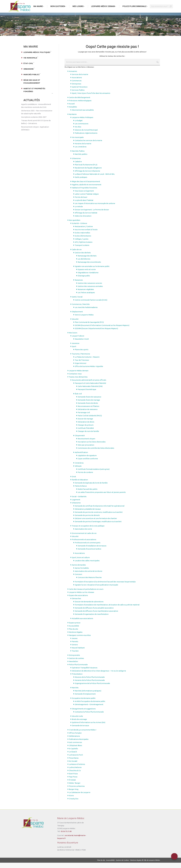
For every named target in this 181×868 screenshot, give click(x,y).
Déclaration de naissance (88, 415)
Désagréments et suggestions (84, 714)
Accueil (72, 109)
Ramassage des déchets (87, 261)
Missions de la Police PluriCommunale (90, 682)
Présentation (77, 679)
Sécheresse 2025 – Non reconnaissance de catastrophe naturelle (37, 117)
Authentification (81, 458)
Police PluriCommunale (78, 670)
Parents (75, 647)
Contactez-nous (75, 379)
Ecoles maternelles (82, 238)
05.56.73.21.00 (66, 837)
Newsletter (73, 667)
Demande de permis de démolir (87, 521)
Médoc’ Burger (75, 788)
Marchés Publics (78, 156)
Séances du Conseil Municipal (86, 135)
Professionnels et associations (84, 545)
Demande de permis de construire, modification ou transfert (99, 517)
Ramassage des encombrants (89, 267)
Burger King (74, 795)
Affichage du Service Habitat (86, 218)
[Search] (161, 12)
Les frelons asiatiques (86, 298)
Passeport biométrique (87, 395)
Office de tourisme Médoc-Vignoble (89, 372)
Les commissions (82, 129)
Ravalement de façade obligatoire (88, 173)
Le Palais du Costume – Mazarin (87, 362)
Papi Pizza (73, 782)
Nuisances (79, 285)
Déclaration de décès (86, 427)
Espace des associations (78, 601)
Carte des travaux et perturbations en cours (86, 594)
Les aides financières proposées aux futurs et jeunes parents (102, 498)
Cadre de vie (77, 255)
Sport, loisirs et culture (81, 563)
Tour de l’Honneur (82, 365)
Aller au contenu (13, 3)
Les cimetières (81, 152)
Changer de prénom (86, 430)
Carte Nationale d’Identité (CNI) (90, 392)
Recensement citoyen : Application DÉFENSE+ (35, 134)
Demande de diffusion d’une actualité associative (94, 613)
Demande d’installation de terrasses (92, 551)
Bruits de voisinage (79, 725)
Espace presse (75, 628)
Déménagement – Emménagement (89, 710)
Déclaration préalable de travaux (88, 514)
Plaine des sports (82, 355)
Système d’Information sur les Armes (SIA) (89, 728)
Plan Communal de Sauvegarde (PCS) (89, 327)
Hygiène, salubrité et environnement (87, 190)
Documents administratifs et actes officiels (89, 385)
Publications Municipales (79, 745)
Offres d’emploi (75, 738)
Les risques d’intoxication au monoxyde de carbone (95, 209)
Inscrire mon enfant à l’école (86, 235)
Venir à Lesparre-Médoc (84, 320)
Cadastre (78, 167)
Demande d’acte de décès (88, 408)
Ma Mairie (73, 120)
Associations (77, 83)
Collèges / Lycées (82, 244)
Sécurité (75, 324)
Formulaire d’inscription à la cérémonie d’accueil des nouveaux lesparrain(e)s (105, 587)
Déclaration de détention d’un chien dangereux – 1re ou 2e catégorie (99, 676)
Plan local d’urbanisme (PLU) (86, 170)
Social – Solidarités (79, 502)
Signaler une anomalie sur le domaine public (92, 272)
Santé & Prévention (80, 92)
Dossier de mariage (85, 424)
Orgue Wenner (81, 369)
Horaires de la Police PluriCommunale (90, 686)
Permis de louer (81, 202)
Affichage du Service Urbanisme (87, 176)
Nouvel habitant (78, 653)
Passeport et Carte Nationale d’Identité (90, 388)
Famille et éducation (80, 485)
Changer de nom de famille (88, 437)
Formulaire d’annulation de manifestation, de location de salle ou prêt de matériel (107, 610)
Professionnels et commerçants (88, 548)
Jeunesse (76, 349)
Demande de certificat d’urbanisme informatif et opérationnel (100, 511)
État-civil (78, 399)
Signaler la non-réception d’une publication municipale (96, 590)
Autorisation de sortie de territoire (88, 576)
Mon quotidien (75, 225)
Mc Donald (73, 766)
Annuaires (73, 77)
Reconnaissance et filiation (88, 412)
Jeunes (75, 644)
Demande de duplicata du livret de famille (91, 488)
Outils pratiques (81, 182)
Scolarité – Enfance (79, 229)
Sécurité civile (77, 721)
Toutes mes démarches (78, 382)
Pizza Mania (74, 763)
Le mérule (79, 212)
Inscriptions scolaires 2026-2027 (34, 122)
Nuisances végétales (86, 295)
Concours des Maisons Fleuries (90, 583)
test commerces (75, 748)
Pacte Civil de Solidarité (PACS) (90, 421)
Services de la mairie (80, 80)
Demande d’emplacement (85, 699)
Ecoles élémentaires (83, 241)
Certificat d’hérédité (86, 433)
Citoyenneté (80, 441)
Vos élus (78, 132)
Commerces (77, 86)
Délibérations (74, 741)
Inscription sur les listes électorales (92, 447)
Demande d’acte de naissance (89, 402)
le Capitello (73, 754)
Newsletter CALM (82, 344)
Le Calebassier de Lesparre (80, 798)
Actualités (73, 112)
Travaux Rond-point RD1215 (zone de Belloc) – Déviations (36, 127)
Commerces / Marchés (81, 310)
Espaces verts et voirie (87, 275)
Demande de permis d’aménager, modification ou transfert (98, 527)
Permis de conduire (85, 478)
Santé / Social (77, 302)
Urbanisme (76, 164)
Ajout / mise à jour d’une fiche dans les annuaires (91, 98)
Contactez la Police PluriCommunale (89, 717)
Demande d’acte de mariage (89, 405)
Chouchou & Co (75, 776)
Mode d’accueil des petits (87, 494)
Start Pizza (73, 779)
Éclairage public (84, 281)
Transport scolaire (82, 251)
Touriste (75, 656)
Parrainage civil (84, 418)
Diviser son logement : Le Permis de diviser (92, 215)
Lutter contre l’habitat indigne (87, 199)
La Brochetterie (75, 773)
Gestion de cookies (76, 664)
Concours (78, 580)
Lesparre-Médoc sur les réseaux (82, 598)
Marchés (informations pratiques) (88, 696)
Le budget (79, 126)
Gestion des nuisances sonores (90, 288)
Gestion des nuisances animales (90, 292)
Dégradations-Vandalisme (88, 278)
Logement (76, 505)
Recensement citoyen (86, 444)
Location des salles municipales (87, 566)
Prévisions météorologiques (80, 106)
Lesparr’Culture (78, 341)
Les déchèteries (84, 264)
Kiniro (71, 801)
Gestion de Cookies (122, 865)
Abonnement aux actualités (83, 115)
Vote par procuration (86, 450)
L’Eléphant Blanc (76, 751)
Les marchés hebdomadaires (86, 313)
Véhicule (78, 471)
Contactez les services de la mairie (88, 146)
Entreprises (77, 89)
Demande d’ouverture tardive (89, 554)
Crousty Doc (74, 804)
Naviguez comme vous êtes (80, 641)
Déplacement (77, 317)
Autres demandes (79, 570)
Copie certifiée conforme (88, 464)
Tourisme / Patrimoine (81, 359)
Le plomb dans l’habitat (84, 206)
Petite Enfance (81, 491)
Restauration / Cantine (84, 232)
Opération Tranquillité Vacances (85, 673)
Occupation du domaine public (84, 703)
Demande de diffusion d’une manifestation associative (96, 616)
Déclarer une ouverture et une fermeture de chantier (96, 524)
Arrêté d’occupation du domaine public (90, 707)
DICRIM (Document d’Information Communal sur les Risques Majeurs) (102, 331)
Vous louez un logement (84, 196)
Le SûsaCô (73, 757)
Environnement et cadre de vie (84, 539)
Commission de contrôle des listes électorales (96, 453)
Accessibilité (74, 631)
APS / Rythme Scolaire (84, 247)
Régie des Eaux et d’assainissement (86, 187)
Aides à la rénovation (83, 221)
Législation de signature (87, 461)
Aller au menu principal (29, 3)
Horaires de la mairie (83, 149)
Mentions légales (76, 637)
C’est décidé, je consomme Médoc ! (83, 735)
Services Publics (78, 95)
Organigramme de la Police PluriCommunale (92, 689)
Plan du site (73, 634)
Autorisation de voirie (83, 534)
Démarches (76, 604)
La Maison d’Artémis (77, 770)
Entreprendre (74, 660)
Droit (74, 482)
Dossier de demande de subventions (89, 607)
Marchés (75, 693)
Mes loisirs (73, 338)
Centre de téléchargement (80, 103)
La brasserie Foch (76, 760)
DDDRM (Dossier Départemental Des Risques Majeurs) (96, 334)
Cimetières (79, 468)
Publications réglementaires (86, 138)
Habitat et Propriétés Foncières (84, 193)
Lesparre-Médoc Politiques (83, 123)
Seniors (75, 650)
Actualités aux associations (82, 624)
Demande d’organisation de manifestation (92, 619)
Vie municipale (78, 143)
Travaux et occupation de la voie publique (88, 531)
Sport (74, 352)
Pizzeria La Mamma (77, 791)
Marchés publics (81, 159)
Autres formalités (82, 573)
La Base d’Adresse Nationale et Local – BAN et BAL (95, 179)
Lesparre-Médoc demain (79, 376)
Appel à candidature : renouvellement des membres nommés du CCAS (36, 111)
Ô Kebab (72, 785)
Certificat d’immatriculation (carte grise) (94, 474)
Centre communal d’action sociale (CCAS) (91, 305)
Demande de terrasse (80, 731)
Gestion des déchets (83, 258)
